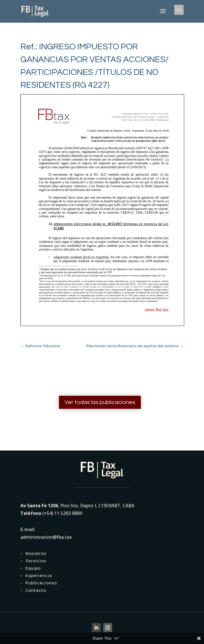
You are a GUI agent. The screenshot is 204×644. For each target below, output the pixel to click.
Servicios (36, 561)
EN (179, 10)
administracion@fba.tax (46, 537)
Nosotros (36, 553)
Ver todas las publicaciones (100, 402)
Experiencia (39, 575)
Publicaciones (41, 583)
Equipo (33, 568)
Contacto (36, 590)
